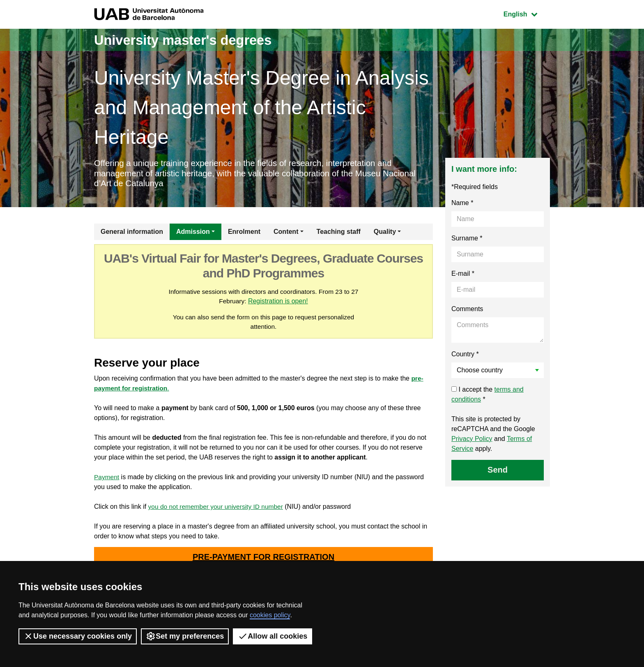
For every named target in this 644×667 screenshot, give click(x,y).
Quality (385, 234)
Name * (462, 205)
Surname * (467, 240)
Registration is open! (278, 303)
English (527, 13)
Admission (193, 234)
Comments (467, 311)
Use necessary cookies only (78, 636)
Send (498, 472)
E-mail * (463, 276)
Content (286, 234)
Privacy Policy (472, 441)
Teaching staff (339, 234)
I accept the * (488, 396)
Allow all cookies (273, 636)
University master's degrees (192, 40)
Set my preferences (185, 636)
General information (132, 234)
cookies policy (270, 615)
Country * (465, 356)
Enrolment (244, 234)
